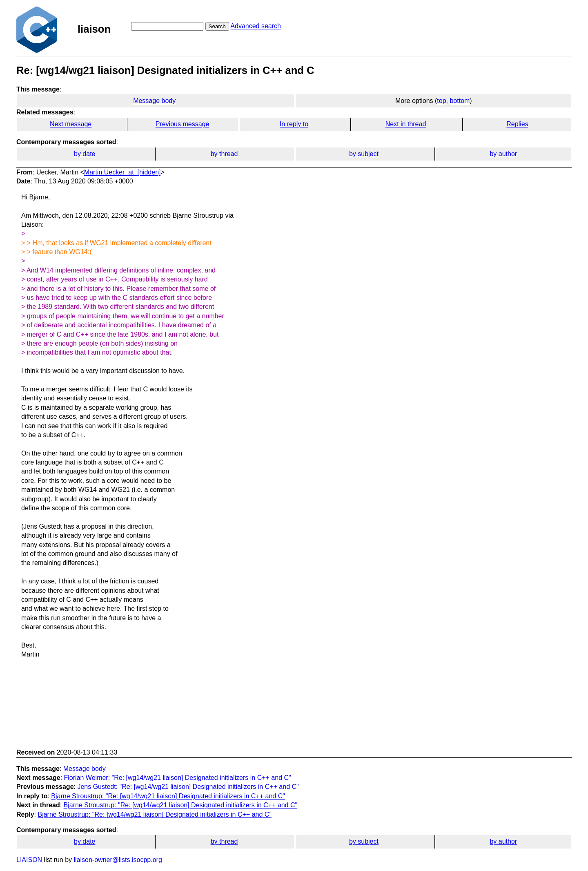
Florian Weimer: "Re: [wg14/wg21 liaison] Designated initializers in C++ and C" (178, 778)
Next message (71, 124)
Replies (517, 124)
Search (217, 26)
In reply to (294, 124)
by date (85, 154)
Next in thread (406, 124)
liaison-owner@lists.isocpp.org (118, 860)
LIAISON (29, 860)
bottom (460, 101)
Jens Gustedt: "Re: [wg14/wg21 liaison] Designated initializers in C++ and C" (188, 787)
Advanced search (256, 26)
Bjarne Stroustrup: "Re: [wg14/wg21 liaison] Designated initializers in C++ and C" (168, 796)
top (441, 101)
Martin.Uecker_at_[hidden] (122, 172)
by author (503, 154)
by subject (364, 154)
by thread (224, 154)
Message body (154, 101)
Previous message (183, 124)
